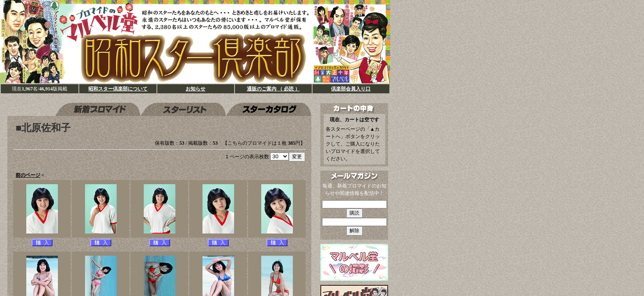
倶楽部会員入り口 (351, 89)
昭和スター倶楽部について (118, 89)
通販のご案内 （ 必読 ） (273, 89)
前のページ (28, 175)
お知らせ (195, 89)
